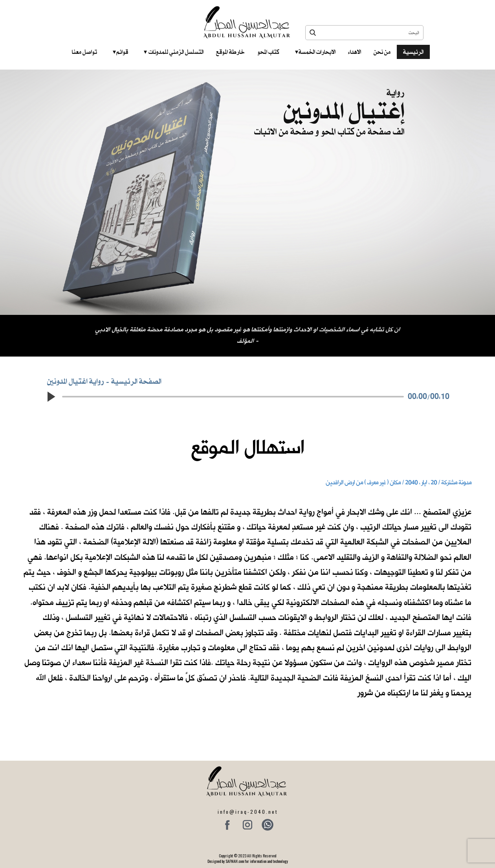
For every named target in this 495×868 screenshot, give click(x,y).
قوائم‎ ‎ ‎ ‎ (120, 52)
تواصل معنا (84, 52)
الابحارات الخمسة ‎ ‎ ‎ (315, 52)
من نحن (382, 52)
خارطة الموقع (230, 52)
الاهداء (355, 52)
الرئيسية (413, 52)
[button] (51, 397)
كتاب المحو (268, 52)
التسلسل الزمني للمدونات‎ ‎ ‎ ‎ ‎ (174, 52)
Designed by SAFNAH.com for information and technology (248, 861)
